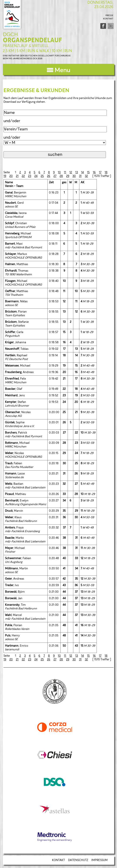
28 (61, 176)
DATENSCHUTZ (78, 860)
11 (65, 172)
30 (74, 176)
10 (59, 172)
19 (5, 176)
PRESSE (109, 15)
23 (30, 176)
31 (80, 176)
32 (86, 176)
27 (55, 176)
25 (42, 176)
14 (82, 172)
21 (17, 176)
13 (77, 172)
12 (71, 172)
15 (88, 172)
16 (94, 172)
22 (23, 176)
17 (100, 172)
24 (36, 176)
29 (68, 176)
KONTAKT (108, 19)
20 (11, 176)
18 (106, 172)
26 (49, 176)
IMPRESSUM (99, 860)
